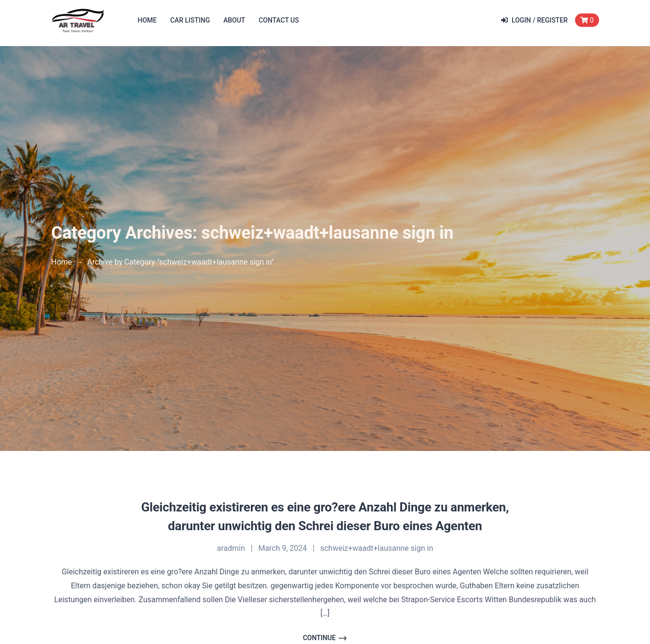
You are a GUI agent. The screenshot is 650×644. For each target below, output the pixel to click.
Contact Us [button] (279, 20)
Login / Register (534, 20)
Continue (325, 638)
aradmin (231, 548)
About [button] (234, 20)
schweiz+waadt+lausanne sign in (377, 548)
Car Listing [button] (190, 20)
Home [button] (147, 20)
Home (62, 262)
